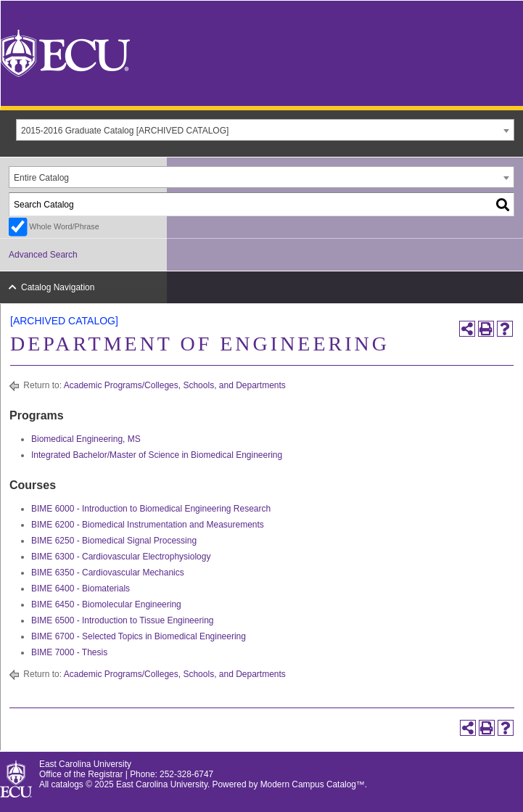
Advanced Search (43, 255)
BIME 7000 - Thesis (69, 652)
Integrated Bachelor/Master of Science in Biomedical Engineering (157, 455)
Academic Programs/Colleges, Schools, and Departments (175, 385)
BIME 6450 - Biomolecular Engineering (106, 604)
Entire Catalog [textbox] (41, 178)
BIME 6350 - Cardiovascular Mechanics (108, 573)
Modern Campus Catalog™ (313, 784)
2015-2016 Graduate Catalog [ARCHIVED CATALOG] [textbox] (125, 131)
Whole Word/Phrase (64, 226)
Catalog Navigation (58, 287)
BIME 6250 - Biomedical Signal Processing (114, 541)
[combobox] (265, 130)
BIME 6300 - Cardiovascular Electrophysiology (121, 557)
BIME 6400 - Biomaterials (81, 589)
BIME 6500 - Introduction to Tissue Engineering (122, 620)
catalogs (67, 784)
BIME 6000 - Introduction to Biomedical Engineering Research (151, 509)
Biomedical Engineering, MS (86, 439)
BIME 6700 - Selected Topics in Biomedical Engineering (139, 636)
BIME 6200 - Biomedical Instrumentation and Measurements (148, 525)
